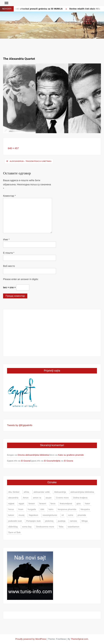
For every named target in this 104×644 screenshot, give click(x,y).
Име (6, 239)
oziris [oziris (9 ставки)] (71, 515)
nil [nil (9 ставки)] (63, 515)
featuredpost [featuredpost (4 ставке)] (66, 503)
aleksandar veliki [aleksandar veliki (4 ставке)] (42, 492)
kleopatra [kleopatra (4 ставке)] (85, 509)
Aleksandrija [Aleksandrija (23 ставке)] (60, 492)
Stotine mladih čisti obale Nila (86, 9)
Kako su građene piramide (71, 455)
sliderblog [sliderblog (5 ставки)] (13, 527)
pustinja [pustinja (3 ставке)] (62, 521)
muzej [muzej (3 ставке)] (21, 515)
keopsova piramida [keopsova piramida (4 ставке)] (67, 509)
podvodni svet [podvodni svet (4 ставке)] (15, 521)
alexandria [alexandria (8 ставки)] (13, 498)
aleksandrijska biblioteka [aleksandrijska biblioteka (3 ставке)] (82, 492)
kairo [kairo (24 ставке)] (51, 509)
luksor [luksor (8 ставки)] (11, 515)
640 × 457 (13, 148)
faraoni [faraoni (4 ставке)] (43, 503)
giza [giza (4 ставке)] (79, 503)
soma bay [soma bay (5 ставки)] (27, 527)
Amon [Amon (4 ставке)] (26, 498)
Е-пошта (9, 253)
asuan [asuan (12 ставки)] (49, 498)
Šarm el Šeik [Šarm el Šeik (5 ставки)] (14, 532)
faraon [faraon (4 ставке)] (32, 503)
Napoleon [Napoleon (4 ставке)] (34, 515)
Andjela (57, 461)
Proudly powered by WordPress (31, 639)
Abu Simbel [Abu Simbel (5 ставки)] (14, 492)
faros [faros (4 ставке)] (53, 503)
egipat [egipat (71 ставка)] (11, 503)
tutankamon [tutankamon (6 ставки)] (74, 527)
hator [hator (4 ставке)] (88, 503)
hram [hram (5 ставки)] (21, 509)
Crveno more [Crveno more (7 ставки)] (62, 498)
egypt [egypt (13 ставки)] (21, 503)
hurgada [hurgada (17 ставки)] (32, 509)
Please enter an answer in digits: (21, 279)
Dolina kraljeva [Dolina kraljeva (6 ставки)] (80, 498)
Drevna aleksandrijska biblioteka (33, 455)
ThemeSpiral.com (79, 639)
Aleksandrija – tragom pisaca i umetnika (31, 161)
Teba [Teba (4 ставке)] (61, 527)
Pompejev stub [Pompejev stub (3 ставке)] (33, 521)
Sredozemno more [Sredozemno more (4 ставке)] (45, 527)
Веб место (9, 266)
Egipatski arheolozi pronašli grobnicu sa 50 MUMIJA (37, 9)
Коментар (9, 196)
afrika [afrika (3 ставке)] (26, 492)
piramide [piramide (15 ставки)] (82, 515)
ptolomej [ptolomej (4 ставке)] (49, 521)
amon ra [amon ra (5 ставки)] (37, 498)
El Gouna (26, 461)
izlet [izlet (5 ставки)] (42, 509)
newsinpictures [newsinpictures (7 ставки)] (50, 515)
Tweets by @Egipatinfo (20, 425)
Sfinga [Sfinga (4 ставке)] (85, 521)
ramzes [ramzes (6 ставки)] (73, 521)
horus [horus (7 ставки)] (11, 509)
